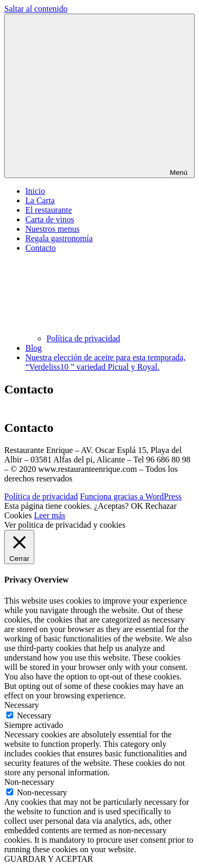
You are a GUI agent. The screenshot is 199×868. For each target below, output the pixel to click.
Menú (99, 96)
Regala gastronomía (59, 238)
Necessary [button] (22, 705)
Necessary (34, 716)
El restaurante (49, 210)
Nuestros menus (53, 229)
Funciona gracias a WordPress (131, 496)
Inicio (35, 191)
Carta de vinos (50, 219)
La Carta (40, 200)
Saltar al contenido (36, 9)
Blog (34, 348)
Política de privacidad (83, 338)
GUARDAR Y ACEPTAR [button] (49, 859)
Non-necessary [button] (29, 782)
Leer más (49, 515)
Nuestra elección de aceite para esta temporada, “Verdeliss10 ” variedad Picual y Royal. (105, 362)
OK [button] (137, 506)
